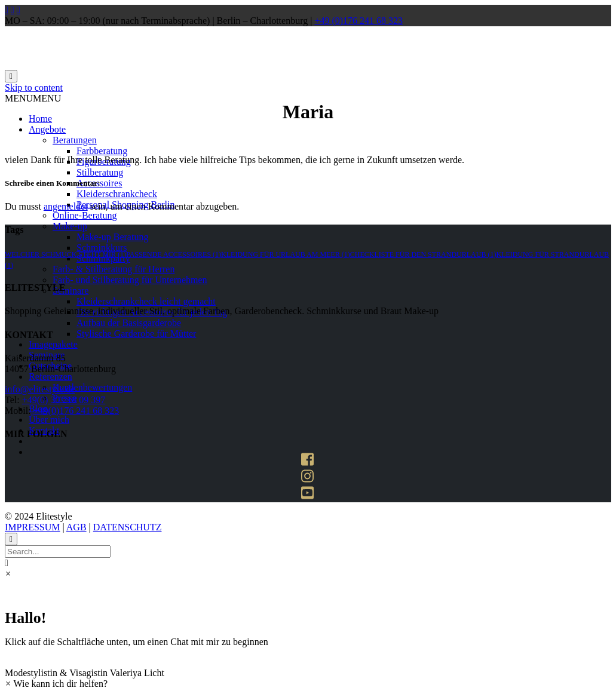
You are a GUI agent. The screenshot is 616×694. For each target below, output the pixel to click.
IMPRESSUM (32, 527)
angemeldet (66, 206)
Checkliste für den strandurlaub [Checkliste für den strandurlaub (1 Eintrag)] (423, 254)
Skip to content (34, 87)
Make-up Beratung (112, 237)
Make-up (70, 226)
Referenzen (50, 377)
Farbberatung (102, 151)
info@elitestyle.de (40, 389)
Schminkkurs (102, 248)
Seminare (71, 291)
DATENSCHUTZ (128, 527)
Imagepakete (53, 344)
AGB (76, 527)
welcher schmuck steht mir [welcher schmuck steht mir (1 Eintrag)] (65, 254)
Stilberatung (100, 172)
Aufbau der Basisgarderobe (129, 323)
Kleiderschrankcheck (117, 194)
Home (40, 119)
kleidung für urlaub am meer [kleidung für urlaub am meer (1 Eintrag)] (286, 254)
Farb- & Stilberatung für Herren (114, 269)
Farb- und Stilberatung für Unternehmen (130, 280)
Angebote (47, 129)
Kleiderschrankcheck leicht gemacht (146, 301)
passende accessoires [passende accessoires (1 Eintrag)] (174, 254)
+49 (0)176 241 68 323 (358, 21)
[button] (33, 98)
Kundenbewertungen (92, 387)
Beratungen (75, 140)
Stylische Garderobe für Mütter (136, 334)
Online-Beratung (85, 215)
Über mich (49, 420)
